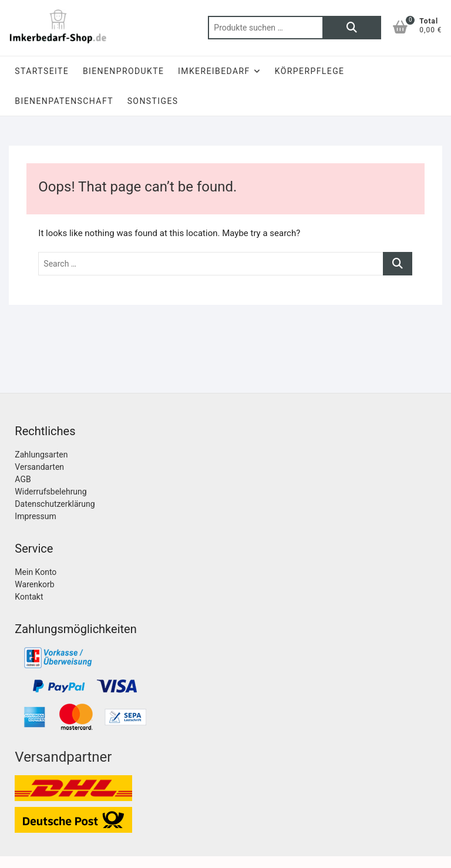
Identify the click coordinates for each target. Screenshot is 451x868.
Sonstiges (153, 101)
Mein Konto (36, 572)
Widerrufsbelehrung (51, 492)
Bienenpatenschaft (64, 101)
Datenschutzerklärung (55, 504)
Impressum (35, 516)
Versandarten (39, 467)
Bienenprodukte (123, 71)
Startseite (42, 71)
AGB (23, 479)
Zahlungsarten (41, 455)
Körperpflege (310, 71)
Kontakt (29, 597)
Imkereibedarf (214, 71)
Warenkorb (34, 584)
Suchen (352, 28)
